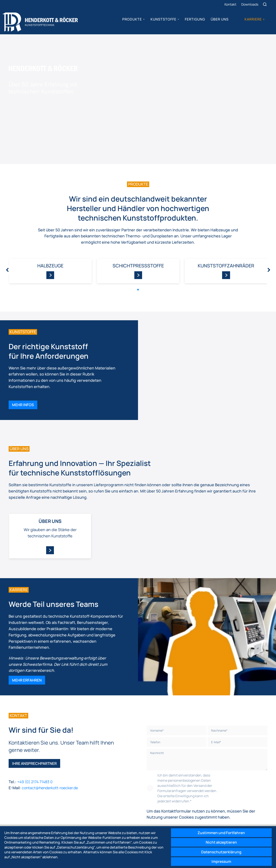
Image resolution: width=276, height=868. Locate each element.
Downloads (250, 4)
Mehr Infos (24, 378)
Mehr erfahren (28, 656)
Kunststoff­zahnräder (226, 237)
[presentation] (8, 242)
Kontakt (230, 4)
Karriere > (254, 19)
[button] (138, 262)
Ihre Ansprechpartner (36, 740)
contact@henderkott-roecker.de (51, 765)
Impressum (220, 861)
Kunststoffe (163, 19)
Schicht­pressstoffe (138, 237)
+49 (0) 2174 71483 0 (36, 759)
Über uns (219, 19)
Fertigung (195, 19)
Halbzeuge (50, 237)
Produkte (132, 19)
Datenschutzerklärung (220, 851)
